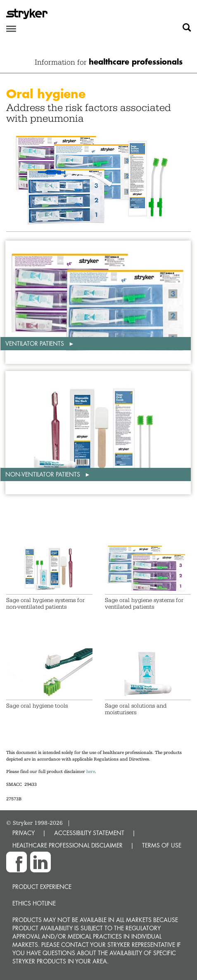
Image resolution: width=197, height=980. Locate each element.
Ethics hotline (34, 903)
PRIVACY (24, 833)
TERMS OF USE (162, 845)
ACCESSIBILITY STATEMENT (89, 833)
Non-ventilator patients (44, 474)
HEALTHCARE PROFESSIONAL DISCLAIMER (68, 845)
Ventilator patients (36, 343)
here (91, 772)
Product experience (42, 887)
